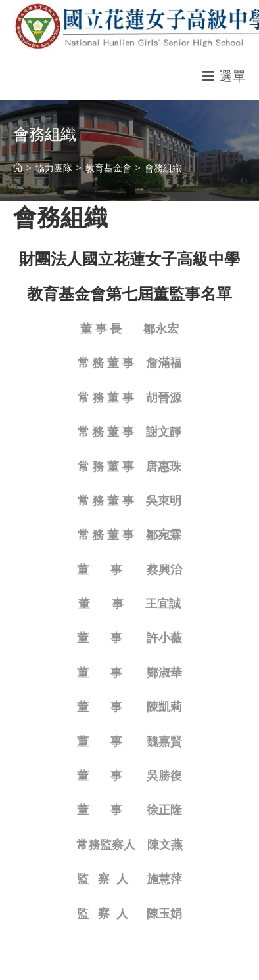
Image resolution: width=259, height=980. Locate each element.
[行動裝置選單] (224, 76)
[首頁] (18, 168)
